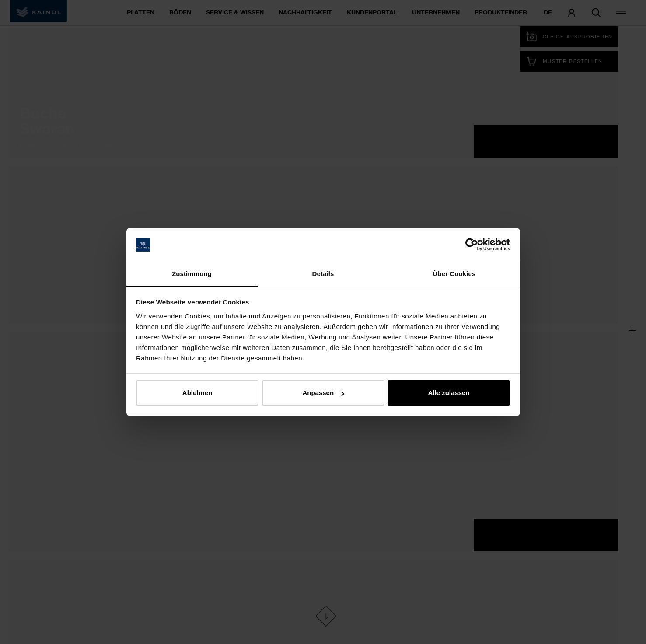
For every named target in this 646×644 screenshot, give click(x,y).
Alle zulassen (449, 393)
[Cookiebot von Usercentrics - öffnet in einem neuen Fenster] (472, 245)
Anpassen (323, 393)
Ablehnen (197, 393)
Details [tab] (323, 274)
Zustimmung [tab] (192, 274)
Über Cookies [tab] (454, 274)
